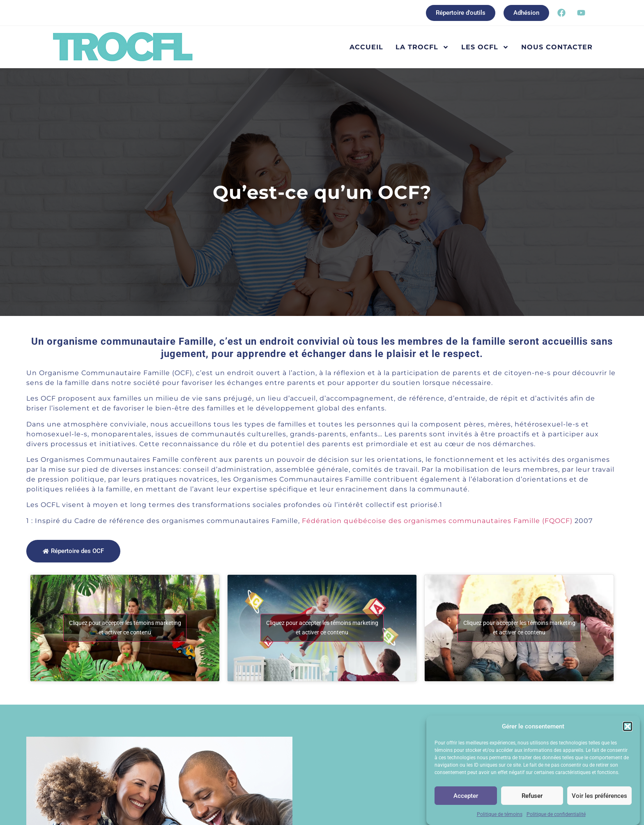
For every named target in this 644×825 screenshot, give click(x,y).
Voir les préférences (599, 796)
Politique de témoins (500, 815)
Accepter (466, 796)
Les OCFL (485, 47)
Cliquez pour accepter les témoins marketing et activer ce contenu (125, 628)
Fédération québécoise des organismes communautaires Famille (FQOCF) (437, 521)
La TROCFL (422, 47)
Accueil (366, 47)
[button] (628, 726)
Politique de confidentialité (556, 815)
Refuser (532, 796)
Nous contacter (557, 47)
